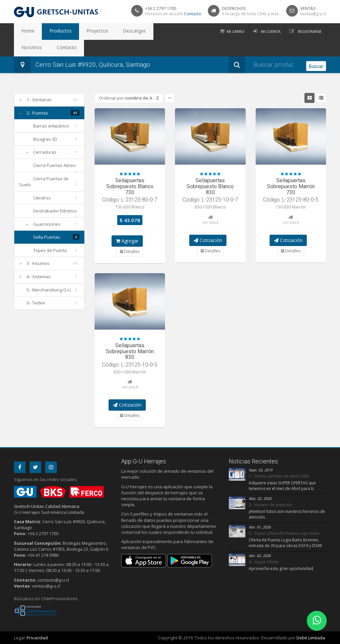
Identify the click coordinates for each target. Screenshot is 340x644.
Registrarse (309, 31)
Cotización (208, 240)
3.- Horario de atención (270, 505)
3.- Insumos (38, 263)
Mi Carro (236, 31)
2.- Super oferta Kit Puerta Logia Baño (284, 533)
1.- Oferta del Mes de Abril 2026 (279, 476)
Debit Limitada (311, 638)
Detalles (130, 251)
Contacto (193, 14)
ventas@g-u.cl (313, 14)
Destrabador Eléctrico (55, 211)
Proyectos (82, 32)
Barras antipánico (51, 126)
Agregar (127, 241)
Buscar (316, 65)
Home (25, 32)
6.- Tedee (36, 303)
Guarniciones (47, 224)
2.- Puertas (37, 113)
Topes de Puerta (50, 250)
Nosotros (142, 32)
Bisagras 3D (45, 139)
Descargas (112, 32)
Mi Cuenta (270, 31)
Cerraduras (45, 152)
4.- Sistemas (39, 277)
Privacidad (37, 638)
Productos (51, 32)
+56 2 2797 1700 (161, 8)
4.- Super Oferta (264, 562)
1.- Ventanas (39, 100)
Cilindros (42, 198)
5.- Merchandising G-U (49, 290)
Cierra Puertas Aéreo (54, 165)
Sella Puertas (47, 237)
